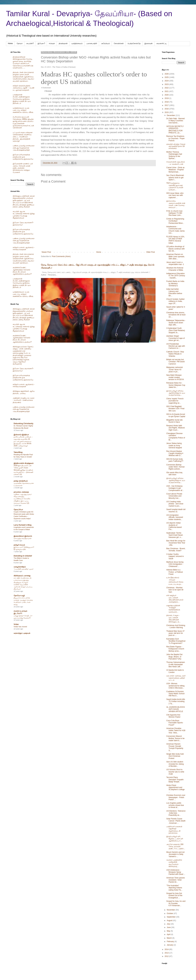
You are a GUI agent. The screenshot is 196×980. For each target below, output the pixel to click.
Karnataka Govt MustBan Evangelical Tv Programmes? (176, 641)
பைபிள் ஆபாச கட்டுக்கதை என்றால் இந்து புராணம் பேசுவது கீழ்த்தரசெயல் (24, 215)
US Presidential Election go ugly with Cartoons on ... (176, 346)
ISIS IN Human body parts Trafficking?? (175, 460)
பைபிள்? (30, 43)
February (171, 941)
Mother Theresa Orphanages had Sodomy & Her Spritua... (174, 155)
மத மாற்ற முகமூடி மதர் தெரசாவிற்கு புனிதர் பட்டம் (176, 678)
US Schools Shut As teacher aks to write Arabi (175, 772)
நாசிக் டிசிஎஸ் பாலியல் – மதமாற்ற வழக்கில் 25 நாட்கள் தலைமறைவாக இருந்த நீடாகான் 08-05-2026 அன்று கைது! (23, 441)
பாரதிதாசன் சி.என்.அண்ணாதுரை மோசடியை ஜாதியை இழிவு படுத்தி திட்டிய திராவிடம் (22, 99)
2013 (167, 953)
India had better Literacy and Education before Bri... (174, 292)
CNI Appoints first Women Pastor (173, 716)
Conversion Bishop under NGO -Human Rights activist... (175, 467)
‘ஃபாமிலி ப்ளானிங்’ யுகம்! (23, 569)
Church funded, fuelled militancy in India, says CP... (175, 301)
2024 (167, 81)
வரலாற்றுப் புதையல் (22, 633)
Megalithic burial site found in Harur (174, 421)
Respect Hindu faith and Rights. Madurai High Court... (175, 428)
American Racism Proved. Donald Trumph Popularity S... (175, 747)
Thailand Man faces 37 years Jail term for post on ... (175, 633)
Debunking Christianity (23, 424)
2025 (167, 77)
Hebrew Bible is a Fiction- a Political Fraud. (174, 572)
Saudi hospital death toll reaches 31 (176, 510)
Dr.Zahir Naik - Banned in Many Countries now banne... (175, 121)
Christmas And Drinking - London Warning (176, 626)
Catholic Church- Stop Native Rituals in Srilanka (175, 354)
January (170, 945)
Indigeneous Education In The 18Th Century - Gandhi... (176, 276)
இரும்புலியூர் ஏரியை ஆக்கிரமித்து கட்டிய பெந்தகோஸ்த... (176, 393)
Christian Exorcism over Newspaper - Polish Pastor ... (176, 797)
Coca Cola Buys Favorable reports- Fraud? (175, 723)
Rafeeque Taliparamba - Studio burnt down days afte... (176, 323)
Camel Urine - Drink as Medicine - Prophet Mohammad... (175, 170)
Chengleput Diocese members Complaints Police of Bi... (176, 437)
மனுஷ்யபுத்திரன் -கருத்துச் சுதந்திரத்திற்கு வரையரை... (173, 609)
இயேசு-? (41, 43)
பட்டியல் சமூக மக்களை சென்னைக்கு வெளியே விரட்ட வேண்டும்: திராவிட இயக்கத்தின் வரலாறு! (23, 137)
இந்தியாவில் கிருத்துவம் (24, 463)
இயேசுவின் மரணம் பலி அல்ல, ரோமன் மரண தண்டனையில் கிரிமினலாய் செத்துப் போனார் (23, 168)
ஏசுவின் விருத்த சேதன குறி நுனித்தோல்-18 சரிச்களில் (176, 146)
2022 (167, 88)
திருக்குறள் (63, 43)
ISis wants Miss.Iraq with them (174, 474)
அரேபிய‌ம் (105, 43)
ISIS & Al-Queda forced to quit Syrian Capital (176, 415)
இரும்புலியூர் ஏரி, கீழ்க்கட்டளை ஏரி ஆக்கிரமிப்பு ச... (175, 839)
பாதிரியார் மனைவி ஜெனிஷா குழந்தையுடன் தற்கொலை (174, 830)
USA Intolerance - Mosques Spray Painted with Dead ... (176, 872)
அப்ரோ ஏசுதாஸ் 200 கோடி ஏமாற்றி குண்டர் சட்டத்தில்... (176, 847)
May (169, 931)
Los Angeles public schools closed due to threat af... (175, 805)
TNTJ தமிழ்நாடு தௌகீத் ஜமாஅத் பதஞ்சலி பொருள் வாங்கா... (175, 186)
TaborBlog (18, 452)
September (171, 917)
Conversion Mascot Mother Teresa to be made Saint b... (175, 738)
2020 (167, 95)
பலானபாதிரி (92, 43)
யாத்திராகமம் (77, 43)
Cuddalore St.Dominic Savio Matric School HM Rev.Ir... (175, 694)
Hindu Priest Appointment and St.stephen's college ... (175, 789)
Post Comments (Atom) (61, 256)
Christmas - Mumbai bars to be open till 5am (175, 590)
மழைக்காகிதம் (20, 567)
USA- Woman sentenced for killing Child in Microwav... (175, 686)
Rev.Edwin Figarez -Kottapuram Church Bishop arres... (175, 649)
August (170, 921)
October (170, 913)
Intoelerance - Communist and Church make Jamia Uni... (175, 230)
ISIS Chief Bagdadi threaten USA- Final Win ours (175, 409)
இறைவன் (148, 43)
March (170, 938)
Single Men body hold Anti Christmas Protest (175, 756)
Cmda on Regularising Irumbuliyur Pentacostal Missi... (175, 221)
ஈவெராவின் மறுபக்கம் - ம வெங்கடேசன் (176, 163)
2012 (167, 956)
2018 (167, 102)
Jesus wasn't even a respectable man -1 (175, 263)
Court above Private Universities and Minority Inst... (174, 496)
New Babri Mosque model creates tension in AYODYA (175, 377)
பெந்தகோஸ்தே (134, 43)
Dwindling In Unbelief (23, 556)
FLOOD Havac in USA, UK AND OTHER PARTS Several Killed (176, 240)
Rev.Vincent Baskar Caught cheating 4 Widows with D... (175, 453)
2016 (167, 109)
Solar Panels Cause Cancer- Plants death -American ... (176, 821)
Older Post (151, 252)
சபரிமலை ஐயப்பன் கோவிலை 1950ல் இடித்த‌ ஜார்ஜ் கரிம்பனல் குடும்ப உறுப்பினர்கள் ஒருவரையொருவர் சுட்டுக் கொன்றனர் (23, 122)
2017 (167, 105)
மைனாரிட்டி (162, 43)
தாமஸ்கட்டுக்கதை (21, 492)
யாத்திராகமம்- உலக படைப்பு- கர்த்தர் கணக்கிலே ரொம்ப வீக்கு (23, 110)
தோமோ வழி (19, 596)
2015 (167, 112)
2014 (167, 949)
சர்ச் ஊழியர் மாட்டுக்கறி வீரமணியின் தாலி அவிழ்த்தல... (175, 599)
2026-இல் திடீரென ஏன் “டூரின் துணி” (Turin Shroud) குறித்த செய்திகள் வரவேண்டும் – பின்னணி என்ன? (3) (23, 470)
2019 (167, 98)
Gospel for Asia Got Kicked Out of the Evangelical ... (174, 896)
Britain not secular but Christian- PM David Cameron (175, 362)
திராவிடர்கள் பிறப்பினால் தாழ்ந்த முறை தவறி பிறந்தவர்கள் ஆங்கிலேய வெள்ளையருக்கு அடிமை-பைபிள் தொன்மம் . (24, 77)
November (171, 910)
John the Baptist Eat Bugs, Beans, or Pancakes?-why (174, 657)
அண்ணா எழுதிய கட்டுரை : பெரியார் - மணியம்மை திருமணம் (24, 400)
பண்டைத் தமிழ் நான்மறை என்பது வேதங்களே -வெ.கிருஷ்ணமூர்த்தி (24, 148)
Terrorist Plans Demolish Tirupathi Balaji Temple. (175, 780)
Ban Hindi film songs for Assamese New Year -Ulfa (176, 543)
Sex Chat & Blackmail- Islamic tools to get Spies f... (175, 178)
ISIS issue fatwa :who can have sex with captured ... (175, 195)
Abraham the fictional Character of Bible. (175, 269)
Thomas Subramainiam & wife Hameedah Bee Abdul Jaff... (176, 664)
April (169, 934)
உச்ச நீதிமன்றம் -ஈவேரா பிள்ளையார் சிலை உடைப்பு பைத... (175, 581)
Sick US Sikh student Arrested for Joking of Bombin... (175, 764)
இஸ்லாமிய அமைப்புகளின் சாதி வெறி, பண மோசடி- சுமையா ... (176, 204)
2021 (167, 91)
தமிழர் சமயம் (19, 545)
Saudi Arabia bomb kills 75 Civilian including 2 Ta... (176, 701)
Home (10, 43)
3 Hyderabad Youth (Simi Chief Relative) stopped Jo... (176, 330)
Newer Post (46, 252)
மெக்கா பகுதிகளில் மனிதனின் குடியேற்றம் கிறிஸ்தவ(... (174, 863)
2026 (167, 74)
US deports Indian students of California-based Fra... (174, 526)
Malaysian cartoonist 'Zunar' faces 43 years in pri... (174, 370)
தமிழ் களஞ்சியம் (21, 481)
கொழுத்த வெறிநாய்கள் (23, 538)
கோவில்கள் (119, 43)
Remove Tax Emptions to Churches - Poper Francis (175, 138)
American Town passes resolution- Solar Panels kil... (176, 880)
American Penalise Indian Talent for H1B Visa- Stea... (176, 731)
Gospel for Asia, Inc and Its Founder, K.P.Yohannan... (176, 903)
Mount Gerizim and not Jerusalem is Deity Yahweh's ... (175, 854)
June (169, 927)
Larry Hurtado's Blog (23, 525)
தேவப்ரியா (18, 510)
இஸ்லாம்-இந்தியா (21, 435)
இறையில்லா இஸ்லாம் (23, 536)
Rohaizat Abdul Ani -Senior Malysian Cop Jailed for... (176, 385)
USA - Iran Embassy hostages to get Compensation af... (175, 488)
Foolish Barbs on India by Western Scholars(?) (175, 283)
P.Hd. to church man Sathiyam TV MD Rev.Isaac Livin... (174, 213)
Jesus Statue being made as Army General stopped (174, 445)
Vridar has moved (20, 627)
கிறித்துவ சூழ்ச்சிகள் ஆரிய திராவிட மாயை (24, 392)
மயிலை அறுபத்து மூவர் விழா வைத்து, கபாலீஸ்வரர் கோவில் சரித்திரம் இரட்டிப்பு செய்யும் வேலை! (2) (23, 499)
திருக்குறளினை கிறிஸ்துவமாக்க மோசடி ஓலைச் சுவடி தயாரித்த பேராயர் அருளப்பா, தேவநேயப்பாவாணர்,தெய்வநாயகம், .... (23, 62)
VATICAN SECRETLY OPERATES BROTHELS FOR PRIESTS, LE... (175, 130)
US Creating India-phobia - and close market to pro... (175, 504)
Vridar (16, 624)
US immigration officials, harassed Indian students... (175, 517)
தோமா (20, 43)
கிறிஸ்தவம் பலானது (22, 576)
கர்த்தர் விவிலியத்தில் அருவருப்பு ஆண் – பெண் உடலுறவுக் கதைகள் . (24, 88)
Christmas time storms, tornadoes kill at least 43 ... (176, 315)
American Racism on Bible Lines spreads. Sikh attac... (176, 257)
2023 (167, 84)
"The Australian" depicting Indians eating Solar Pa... (174, 888)
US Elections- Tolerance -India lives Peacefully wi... (176, 813)
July (169, 924)
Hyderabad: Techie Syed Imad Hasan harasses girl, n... (175, 535)
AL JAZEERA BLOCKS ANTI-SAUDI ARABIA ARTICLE (176, 709)
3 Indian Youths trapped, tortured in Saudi (175, 556)
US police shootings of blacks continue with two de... (175, 249)
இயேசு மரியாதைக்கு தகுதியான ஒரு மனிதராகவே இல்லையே (23, 157)
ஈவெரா (52, 43)
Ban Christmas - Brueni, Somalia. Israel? (176, 550)
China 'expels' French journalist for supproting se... (175, 401)
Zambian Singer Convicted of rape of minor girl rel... (175, 338)
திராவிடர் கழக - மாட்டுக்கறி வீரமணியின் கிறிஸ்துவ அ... (173, 619)
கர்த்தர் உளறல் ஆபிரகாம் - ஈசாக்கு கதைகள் (24, 248)
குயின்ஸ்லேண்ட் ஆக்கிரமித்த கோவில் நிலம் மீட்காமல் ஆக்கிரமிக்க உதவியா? (22, 271)
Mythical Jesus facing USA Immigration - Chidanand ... (175, 564)
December (171, 115)
